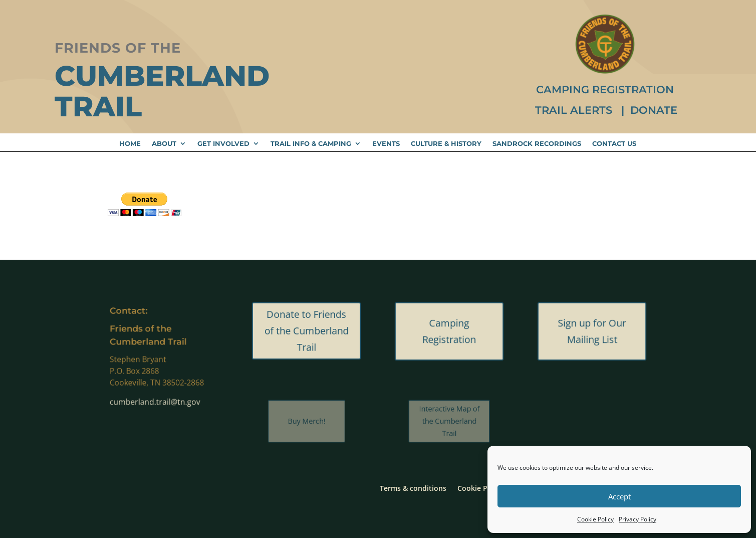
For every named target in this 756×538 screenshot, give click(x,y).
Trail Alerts (575, 110)
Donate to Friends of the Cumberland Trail (307, 331)
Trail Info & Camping (311, 144)
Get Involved (223, 144)
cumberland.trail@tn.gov (156, 398)
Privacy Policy (638, 519)
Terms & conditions (413, 488)
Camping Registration (605, 89)
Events (386, 144)
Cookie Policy (595, 519)
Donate (654, 110)
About (164, 144)
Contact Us (614, 144)
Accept (619, 496)
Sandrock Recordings (537, 144)
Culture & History (446, 144)
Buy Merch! (307, 421)
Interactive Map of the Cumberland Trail (449, 421)
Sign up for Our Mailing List (592, 331)
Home (130, 144)
